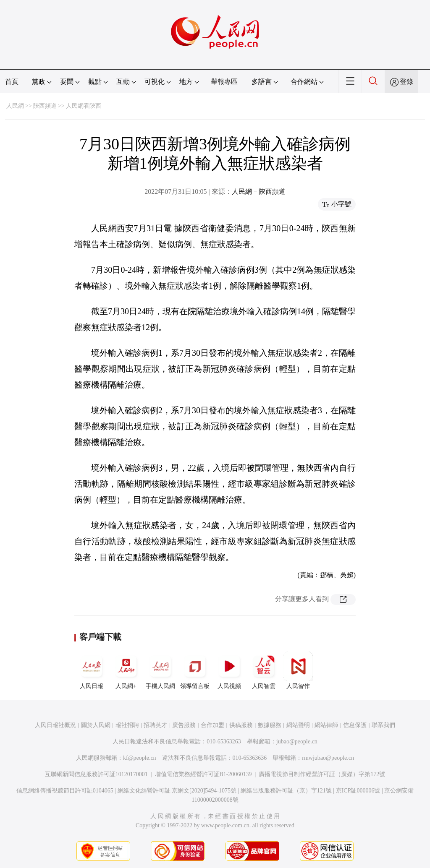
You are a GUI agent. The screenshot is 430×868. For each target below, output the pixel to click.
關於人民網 (96, 725)
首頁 (12, 82)
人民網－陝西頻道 (259, 192)
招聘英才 (155, 725)
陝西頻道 (45, 106)
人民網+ (126, 670)
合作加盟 (212, 725)
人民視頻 (229, 670)
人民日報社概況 (55, 725)
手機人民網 (160, 670)
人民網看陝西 (84, 106)
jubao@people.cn (297, 742)
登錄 (406, 82)
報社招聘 (127, 725)
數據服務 (270, 725)
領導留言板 (195, 670)
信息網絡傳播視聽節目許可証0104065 (65, 791)
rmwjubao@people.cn (328, 758)
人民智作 (298, 670)
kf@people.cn (140, 758)
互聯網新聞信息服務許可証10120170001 (96, 774)
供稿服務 (241, 725)
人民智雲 (264, 670)
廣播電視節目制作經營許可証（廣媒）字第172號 (322, 774)
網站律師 (326, 725)
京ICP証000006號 (358, 791)
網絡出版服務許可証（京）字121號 (286, 791)
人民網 (15, 106)
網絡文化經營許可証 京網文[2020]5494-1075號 (177, 791)
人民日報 (92, 670)
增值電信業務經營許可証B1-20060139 (203, 774)
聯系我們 (383, 725)
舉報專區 (224, 82)
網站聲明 (298, 725)
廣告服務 (184, 725)
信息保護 (355, 725)
